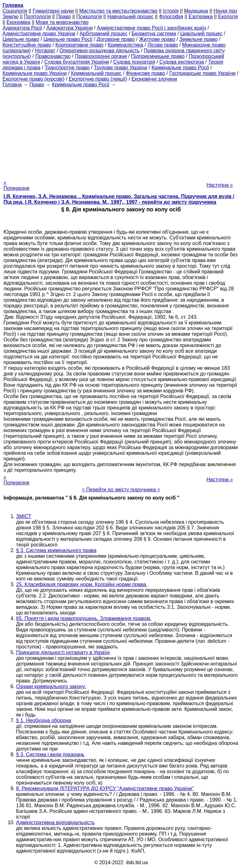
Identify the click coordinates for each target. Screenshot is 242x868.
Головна (12, 85)
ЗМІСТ (24, 516)
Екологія (228, 17)
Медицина (196, 11)
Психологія (89, 17)
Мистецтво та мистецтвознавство (118, 11)
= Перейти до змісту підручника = (121, 490)
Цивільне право (21, 39)
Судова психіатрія (134, 62)
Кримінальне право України (35, 73)
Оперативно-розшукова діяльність (100, 51)
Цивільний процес (201, 34)
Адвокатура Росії (22, 28)
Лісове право (163, 45)
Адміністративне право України (39, 34)
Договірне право (116, 39)
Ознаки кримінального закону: (51, 686)
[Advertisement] (121, 132)
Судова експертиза (182, 62)
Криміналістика (126, 45)
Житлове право (157, 39)
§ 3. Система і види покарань (50, 754)
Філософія (171, 17)
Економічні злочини (154, 79)
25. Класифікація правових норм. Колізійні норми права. (82, 584)
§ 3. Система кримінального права (56, 550)
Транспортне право (67, 68)
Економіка (18, 22)
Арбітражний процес (104, 34)
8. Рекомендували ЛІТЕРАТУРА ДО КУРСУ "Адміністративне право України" (105, 788)
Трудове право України (121, 68)
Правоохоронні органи (101, 56)
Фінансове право (145, 73)
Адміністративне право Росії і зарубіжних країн (151, 28)
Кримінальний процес (96, 73)
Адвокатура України (69, 28)
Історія (171, 11)
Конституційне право (27, 45)
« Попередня (16, 185)
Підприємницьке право (158, 56)
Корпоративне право (80, 45)
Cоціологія (15, 11)
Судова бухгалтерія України (77, 62)
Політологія (37, 17)
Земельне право (198, 39)
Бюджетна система (154, 34)
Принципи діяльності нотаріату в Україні (63, 652)
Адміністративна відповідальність (55, 822)
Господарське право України (202, 73)
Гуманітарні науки (53, 11)
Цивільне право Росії (68, 39)
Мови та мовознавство (62, 22)
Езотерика (201, 17)
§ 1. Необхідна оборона (44, 720)
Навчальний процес (131, 17)
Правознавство (53, 56)
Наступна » (220, 185)
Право (63, 17)
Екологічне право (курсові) (34, 79)
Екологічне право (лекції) (98, 79)
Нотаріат (45, 51)
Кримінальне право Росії (180, 68)
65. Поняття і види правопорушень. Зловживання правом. (84, 618)
